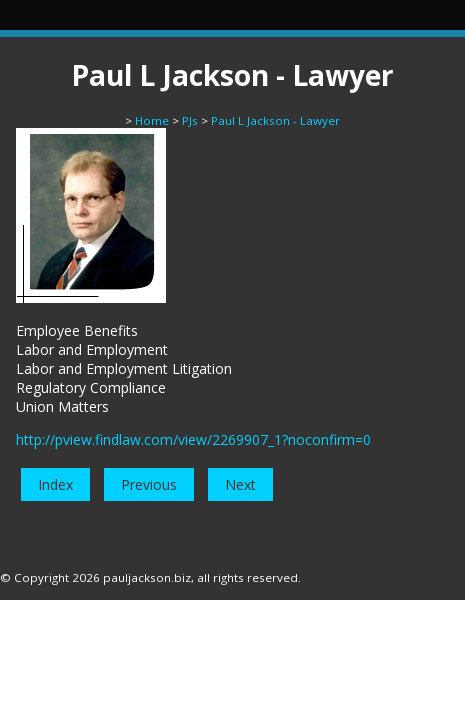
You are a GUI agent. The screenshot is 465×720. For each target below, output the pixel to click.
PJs (190, 120)
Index (55, 484)
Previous (149, 484)
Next (240, 484)
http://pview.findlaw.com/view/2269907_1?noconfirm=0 (193, 439)
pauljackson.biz (147, 577)
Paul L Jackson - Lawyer (275, 120)
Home (152, 120)
